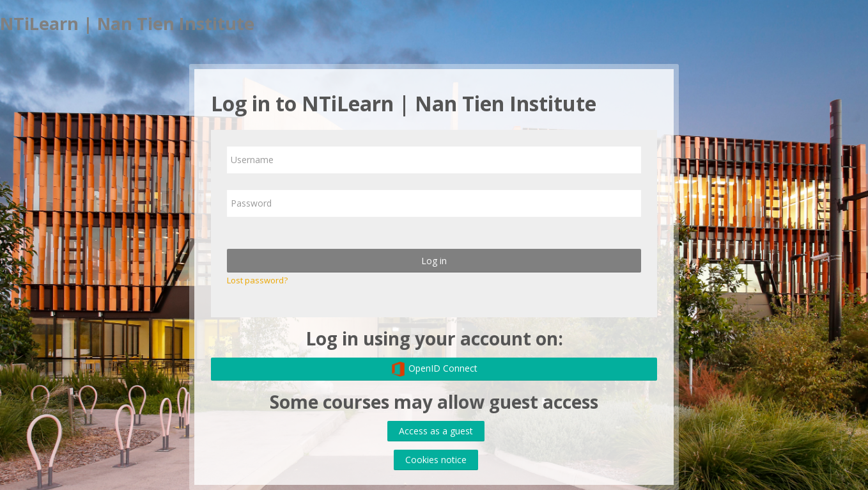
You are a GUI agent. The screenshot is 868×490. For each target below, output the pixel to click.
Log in (434, 261)
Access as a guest (436, 431)
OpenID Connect (434, 369)
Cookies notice (436, 460)
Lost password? (257, 280)
